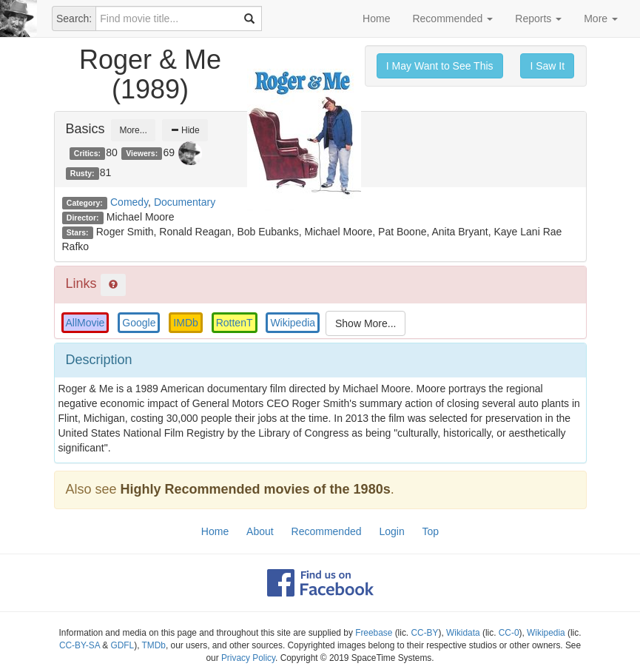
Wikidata (463, 633)
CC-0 (509, 633)
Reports (538, 19)
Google (139, 323)
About (260, 531)
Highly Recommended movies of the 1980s (256, 489)
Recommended (452, 19)
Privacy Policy (248, 658)
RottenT (235, 323)
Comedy (129, 202)
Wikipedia (293, 323)
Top (431, 531)
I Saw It (547, 66)
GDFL (123, 645)
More (601, 19)
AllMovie (85, 323)
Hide (185, 130)
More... (133, 130)
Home (376, 19)
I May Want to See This (440, 66)
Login (391, 531)
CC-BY (424, 633)
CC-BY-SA (80, 645)
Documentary (185, 202)
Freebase (374, 633)
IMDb (185, 323)
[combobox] (179, 19)
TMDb (154, 645)
